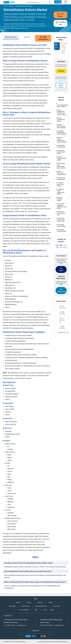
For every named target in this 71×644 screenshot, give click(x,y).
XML (45, 610)
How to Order (12, 606)
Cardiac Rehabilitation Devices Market (61, 126)
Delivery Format (25, 606)
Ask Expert (61, 269)
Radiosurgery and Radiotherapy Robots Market (61, 166)
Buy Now (61, 71)
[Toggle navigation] (66, 2)
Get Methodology (62, 290)
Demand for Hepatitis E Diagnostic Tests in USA (62, 206)
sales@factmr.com (22, 625)
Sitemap (52, 610)
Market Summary (11, 37)
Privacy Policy (56, 606)
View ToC (27, 37)
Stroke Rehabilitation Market (61, 120)
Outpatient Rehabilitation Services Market (62, 133)
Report (11, 6)
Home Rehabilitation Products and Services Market (62, 112)
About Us (18, 603)
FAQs (36, 610)
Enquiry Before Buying (61, 85)
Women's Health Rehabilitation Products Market (62, 140)
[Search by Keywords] (39, 3)
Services (29, 603)
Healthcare (64, 47)
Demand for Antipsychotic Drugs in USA (61, 220)
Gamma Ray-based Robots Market (61, 152)
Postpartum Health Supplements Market (61, 192)
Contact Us (40, 603)
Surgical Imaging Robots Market (62, 158)
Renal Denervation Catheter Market (62, 173)
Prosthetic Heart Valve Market (60, 184)
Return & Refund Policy (41, 606)
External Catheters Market (60, 199)
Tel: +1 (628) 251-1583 (9, 625)
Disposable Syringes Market (62, 230)
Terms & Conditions (24, 610)
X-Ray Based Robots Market (61, 146)
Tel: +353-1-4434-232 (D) (46, 625)
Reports (51, 603)
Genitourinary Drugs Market (61, 179)
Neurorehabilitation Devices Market (62, 106)
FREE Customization (43, 38)
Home (6, 6)
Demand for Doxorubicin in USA (61, 213)
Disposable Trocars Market (61, 226)
